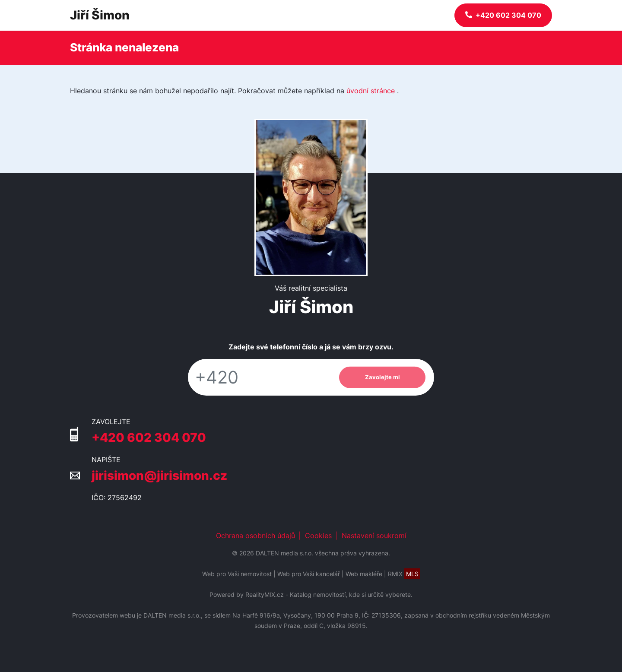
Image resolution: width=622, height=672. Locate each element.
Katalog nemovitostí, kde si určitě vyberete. (351, 594)
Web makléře (364, 574)
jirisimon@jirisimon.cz (159, 475)
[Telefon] (259, 377)
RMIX (404, 574)
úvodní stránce (371, 91)
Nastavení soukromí (374, 536)
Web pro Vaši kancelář (309, 574)
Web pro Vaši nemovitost (237, 574)
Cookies (318, 536)
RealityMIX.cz (265, 594)
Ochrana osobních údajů (255, 536)
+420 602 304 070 (149, 437)
